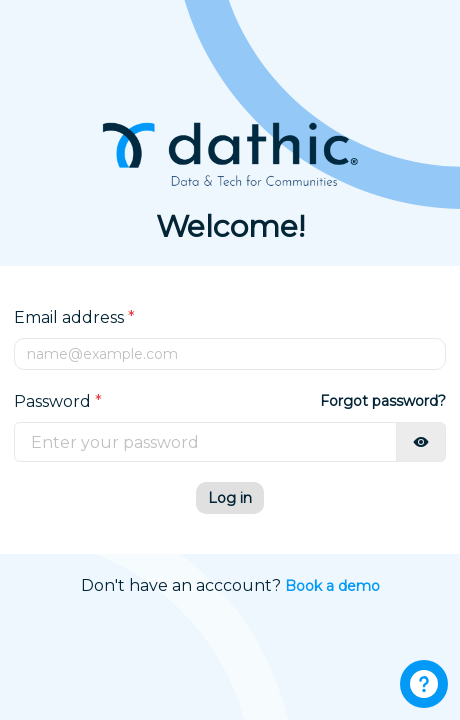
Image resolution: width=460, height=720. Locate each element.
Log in (230, 498)
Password (58, 401)
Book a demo (332, 586)
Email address (74, 317)
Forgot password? (383, 401)
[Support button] (424, 684)
